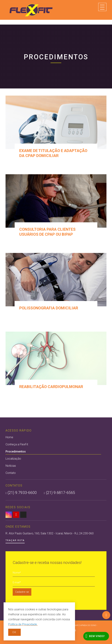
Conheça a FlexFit (17, 444)
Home (9, 437)
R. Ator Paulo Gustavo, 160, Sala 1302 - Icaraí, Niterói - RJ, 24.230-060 (50, 533)
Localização (13, 459)
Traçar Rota (15, 540)
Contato (11, 473)
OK (14, 632)
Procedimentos (53, 452)
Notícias (11, 466)
